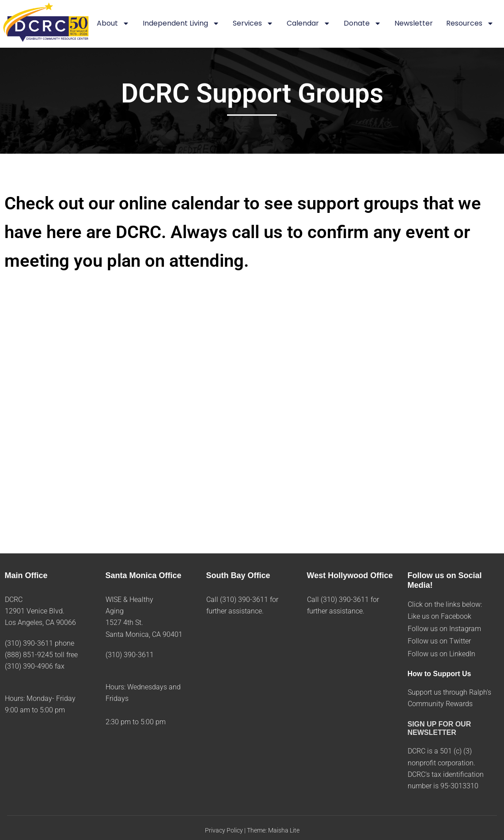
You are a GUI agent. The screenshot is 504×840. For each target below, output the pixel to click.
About (113, 24)
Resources (470, 24)
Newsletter (414, 23)
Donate (362, 24)
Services (253, 24)
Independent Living (181, 24)
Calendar (309, 24)
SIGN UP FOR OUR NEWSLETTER (440, 728)
